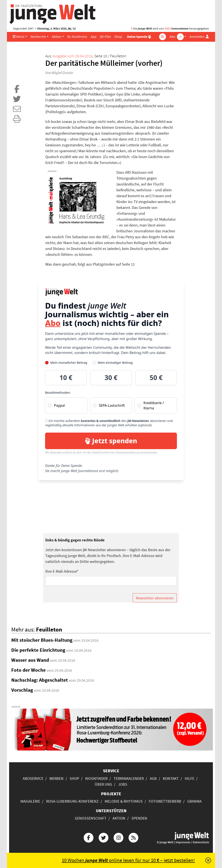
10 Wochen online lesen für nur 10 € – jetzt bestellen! (128, 860)
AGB (153, 778)
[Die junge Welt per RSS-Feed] (134, 837)
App (94, 37)
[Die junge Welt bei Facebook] (88, 837)
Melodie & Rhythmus (124, 801)
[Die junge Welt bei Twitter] (103, 837)
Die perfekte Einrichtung (38, 650)
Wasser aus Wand (30, 660)
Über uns (103, 784)
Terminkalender (129, 778)
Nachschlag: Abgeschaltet (40, 680)
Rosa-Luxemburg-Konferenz (72, 801)
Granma (194, 801)
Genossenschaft (91, 818)
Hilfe (189, 778)
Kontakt (171, 778)
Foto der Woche (29, 670)
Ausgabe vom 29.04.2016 (73, 56)
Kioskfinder (96, 778)
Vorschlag (22, 690)
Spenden (139, 818)
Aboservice (33, 778)
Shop (118, 37)
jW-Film (105, 37)
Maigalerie (30, 801)
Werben (56, 778)
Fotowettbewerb (165, 801)
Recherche (38, 37)
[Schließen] (208, 860)
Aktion (57, 37)
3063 (168, 29)
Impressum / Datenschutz (192, 842)
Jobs (123, 784)
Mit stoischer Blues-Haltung (42, 640)
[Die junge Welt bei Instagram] (119, 837)
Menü (19, 37)
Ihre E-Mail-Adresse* (62, 571)
